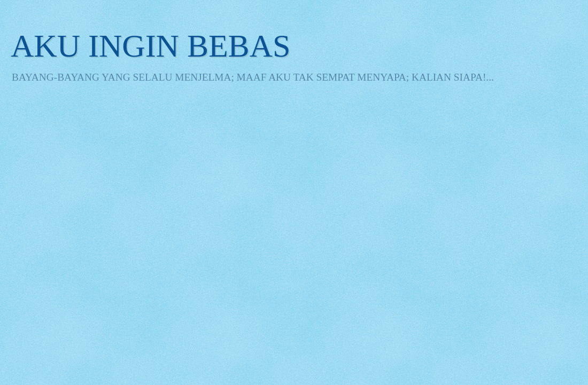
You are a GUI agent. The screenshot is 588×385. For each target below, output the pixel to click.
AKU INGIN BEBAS (150, 46)
